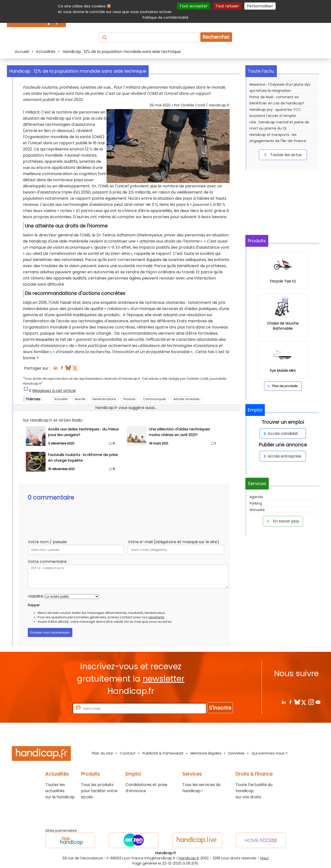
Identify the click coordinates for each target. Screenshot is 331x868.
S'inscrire (220, 708)
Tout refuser (227, 6)
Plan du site (102, 753)
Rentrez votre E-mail (52, 708)
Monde (80, 399)
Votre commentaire (47, 562)
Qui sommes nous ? (269, 753)
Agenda (256, 497)
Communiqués (155, 399)
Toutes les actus (282, 155)
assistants (156, 617)
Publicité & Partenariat (163, 753)
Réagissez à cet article (54, 391)
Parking (256, 503)
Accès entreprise (282, 456)
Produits (130, 399)
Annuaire (257, 510)
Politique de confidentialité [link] (165, 17)
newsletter (164, 679)
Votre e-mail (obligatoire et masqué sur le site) (173, 542)
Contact (128, 753)
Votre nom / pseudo (47, 542)
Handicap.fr (189, 858)
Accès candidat (280, 434)
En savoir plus (282, 521)
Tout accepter (194, 6)
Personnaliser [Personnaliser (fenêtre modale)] (260, 6)
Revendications (104, 399)
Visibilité (36, 596)
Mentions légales (206, 753)
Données (236, 753)
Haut (265, 858)
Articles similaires (187, 399)
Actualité (61, 399)
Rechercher (216, 37)
